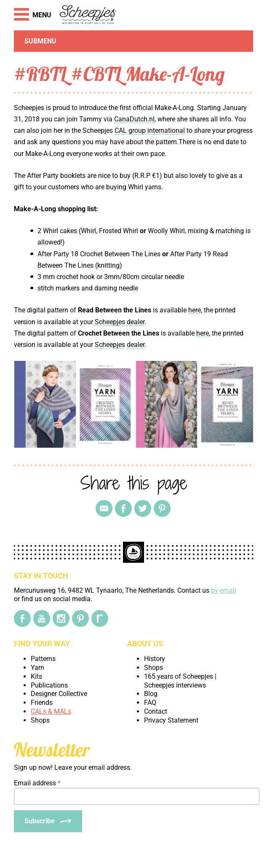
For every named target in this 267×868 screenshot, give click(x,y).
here (195, 310)
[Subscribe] (48, 821)
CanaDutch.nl (134, 119)
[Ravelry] (100, 618)
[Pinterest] (80, 618)
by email (224, 590)
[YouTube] (42, 618)
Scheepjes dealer (120, 322)
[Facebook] (22, 618)
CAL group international (150, 130)
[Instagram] (61, 618)
